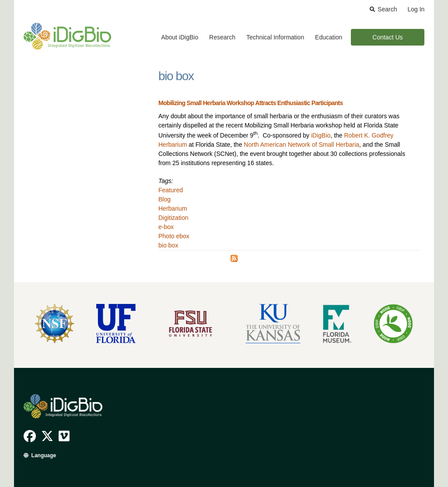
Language (44, 455)
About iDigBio (180, 37)
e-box (166, 227)
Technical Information (275, 37)
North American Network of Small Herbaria (301, 145)
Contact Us (387, 37)
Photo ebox (174, 236)
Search (387, 9)
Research (222, 37)
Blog (164, 199)
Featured (171, 190)
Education (329, 37)
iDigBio (321, 135)
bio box (168, 245)
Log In (416, 9)
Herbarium (173, 208)
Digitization (173, 218)
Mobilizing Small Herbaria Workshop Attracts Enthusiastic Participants (251, 103)
